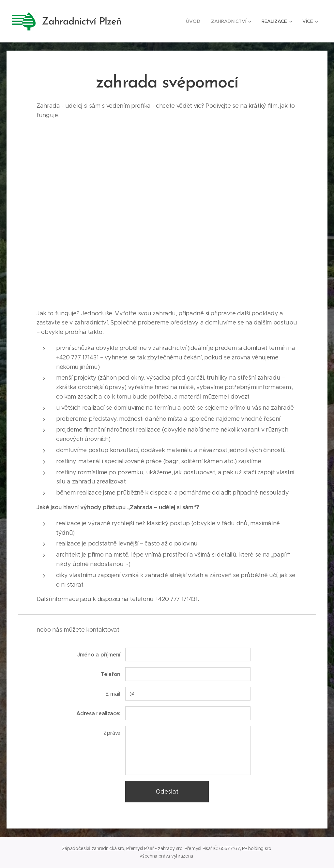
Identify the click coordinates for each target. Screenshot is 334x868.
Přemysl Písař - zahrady (151, 848)
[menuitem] (193, 21)
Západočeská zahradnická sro (93, 848)
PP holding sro (257, 848)
